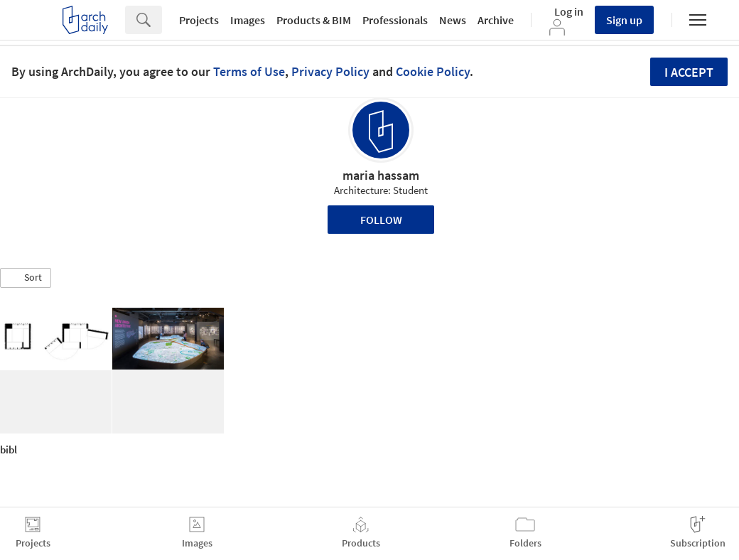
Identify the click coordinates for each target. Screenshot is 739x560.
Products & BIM (314, 20)
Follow (381, 220)
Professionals (395, 20)
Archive (496, 20)
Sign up (624, 20)
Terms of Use (249, 71)
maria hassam (381, 175)
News (453, 20)
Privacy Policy (330, 71)
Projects (199, 20)
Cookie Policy (433, 71)
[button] (26, 278)
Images (248, 20)
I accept (689, 72)
